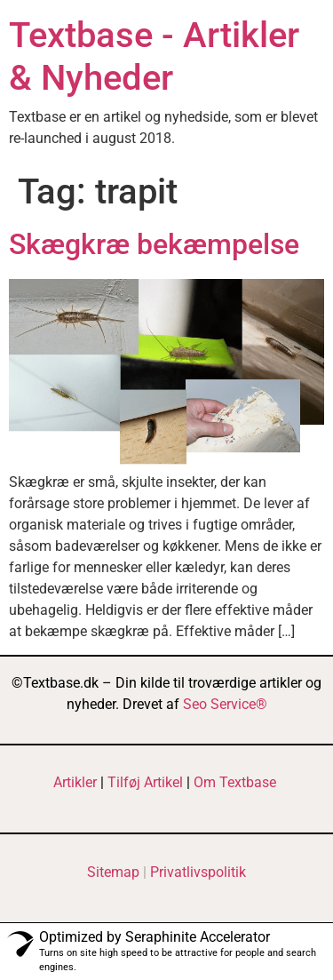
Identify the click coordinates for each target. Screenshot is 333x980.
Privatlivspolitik (198, 872)
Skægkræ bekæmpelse (154, 244)
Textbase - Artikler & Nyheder (154, 56)
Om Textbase (235, 782)
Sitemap (113, 872)
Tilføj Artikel (145, 782)
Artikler (75, 782)
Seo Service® (225, 704)
